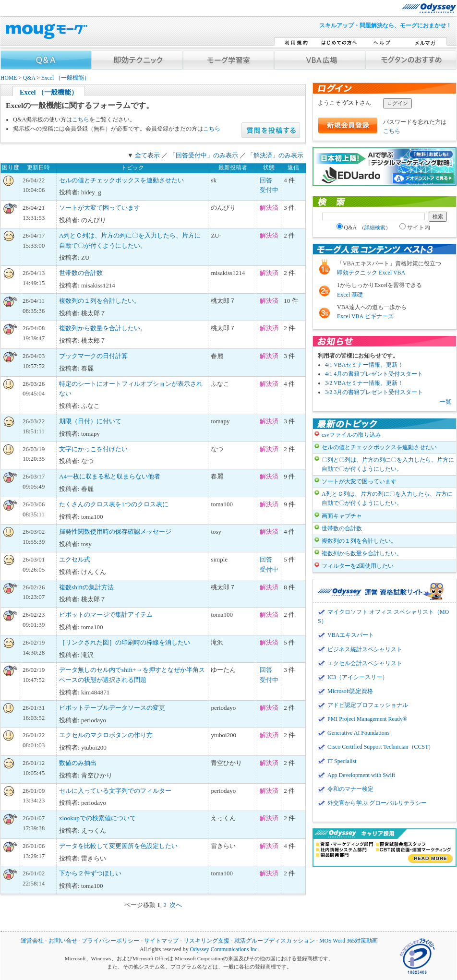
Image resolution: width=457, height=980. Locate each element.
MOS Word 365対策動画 (349, 941)
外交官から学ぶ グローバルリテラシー (377, 803)
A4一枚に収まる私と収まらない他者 (110, 476)
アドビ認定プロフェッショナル (368, 705)
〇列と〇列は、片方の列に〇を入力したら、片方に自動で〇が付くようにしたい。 (388, 464)
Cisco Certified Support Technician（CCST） (381, 747)
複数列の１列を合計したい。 (100, 301)
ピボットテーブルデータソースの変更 (112, 708)
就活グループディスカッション (275, 941)
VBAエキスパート (351, 635)
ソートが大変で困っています (100, 208)
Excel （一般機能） (66, 78)
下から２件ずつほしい (90, 873)
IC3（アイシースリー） (358, 677)
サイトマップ (161, 941)
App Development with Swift (361, 775)
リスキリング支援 (206, 941)
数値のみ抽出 (78, 763)
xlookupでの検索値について (97, 818)
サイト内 (415, 227)
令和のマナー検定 (350, 789)
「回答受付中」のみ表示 (204, 155)
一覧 (445, 402)
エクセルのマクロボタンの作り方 (106, 735)
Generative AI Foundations (358, 733)
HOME (9, 78)
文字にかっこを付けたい (93, 449)
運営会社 (32, 941)
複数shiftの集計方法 (86, 587)
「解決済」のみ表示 (275, 155)
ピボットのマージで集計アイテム (106, 615)
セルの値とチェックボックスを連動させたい (121, 180)
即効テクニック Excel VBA (371, 273)
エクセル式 (75, 559)
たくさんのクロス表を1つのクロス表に (114, 504)
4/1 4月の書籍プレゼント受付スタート (374, 374)
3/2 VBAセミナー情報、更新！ (364, 383)
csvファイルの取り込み (351, 435)
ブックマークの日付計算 (93, 356)
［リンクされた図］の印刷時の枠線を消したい (125, 642)
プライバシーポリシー (110, 941)
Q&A (29, 78)
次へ (176, 905)
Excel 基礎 (350, 295)
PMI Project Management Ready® (367, 719)
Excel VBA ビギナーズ (365, 316)
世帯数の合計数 (81, 273)
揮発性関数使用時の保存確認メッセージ (115, 532)
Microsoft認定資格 (350, 691)
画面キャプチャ (342, 516)
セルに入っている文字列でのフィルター (115, 791)
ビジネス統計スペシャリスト (365, 649)
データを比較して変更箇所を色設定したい (118, 846)
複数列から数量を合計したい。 (103, 328)
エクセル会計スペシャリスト (365, 663)
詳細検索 (375, 227)
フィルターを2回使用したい (358, 566)
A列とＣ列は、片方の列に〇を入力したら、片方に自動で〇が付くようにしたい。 (387, 498)
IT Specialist (342, 761)
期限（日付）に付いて (90, 421)
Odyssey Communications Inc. (224, 950)
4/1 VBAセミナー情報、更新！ (364, 365)
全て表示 (147, 155)
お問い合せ (63, 941)
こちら (81, 120)
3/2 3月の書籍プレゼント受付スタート (374, 392)
